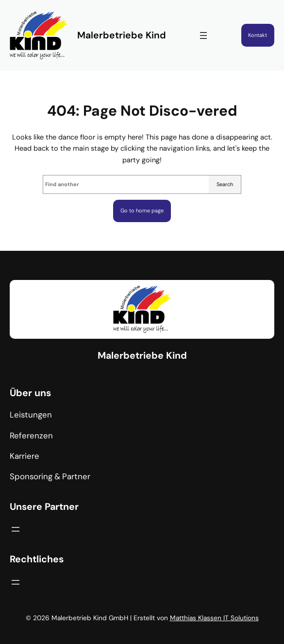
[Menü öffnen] (203, 35)
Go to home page (142, 210)
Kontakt (258, 35)
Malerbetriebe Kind (122, 35)
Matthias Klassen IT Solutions (214, 618)
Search (225, 184)
